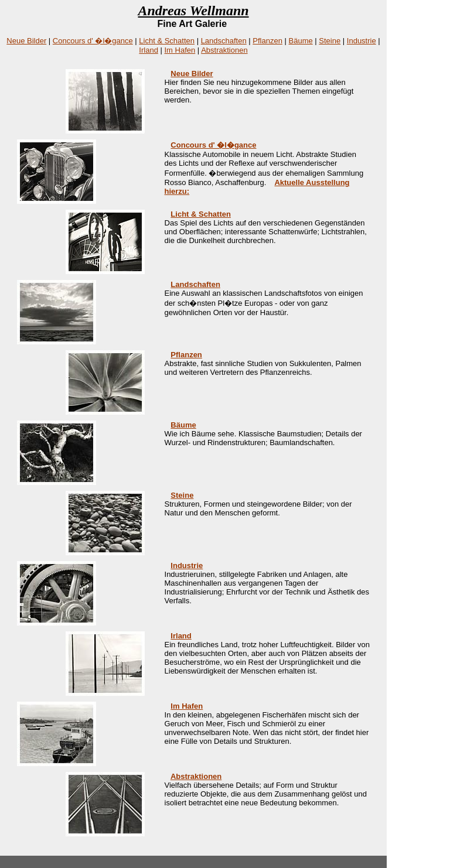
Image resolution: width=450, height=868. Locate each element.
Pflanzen (267, 41)
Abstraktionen (224, 50)
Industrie (362, 41)
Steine (330, 41)
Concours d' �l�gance (93, 41)
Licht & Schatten (167, 41)
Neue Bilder (26, 41)
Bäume (301, 41)
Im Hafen (180, 50)
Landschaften (224, 41)
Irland (149, 50)
